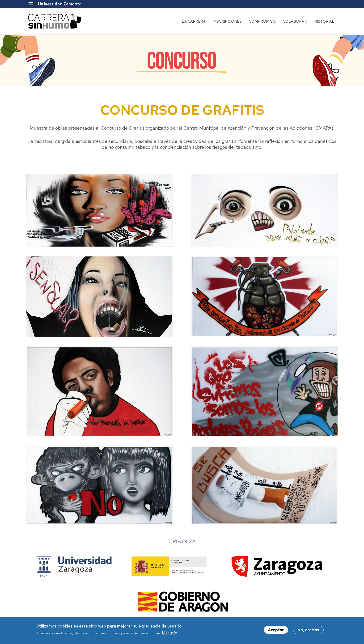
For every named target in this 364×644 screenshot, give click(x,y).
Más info (170, 633)
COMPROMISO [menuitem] (262, 21)
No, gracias (308, 630)
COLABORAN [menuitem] (295, 21)
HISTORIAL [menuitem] (324, 21)
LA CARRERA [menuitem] (194, 21)
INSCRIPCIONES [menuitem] (227, 21)
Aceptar (276, 630)
